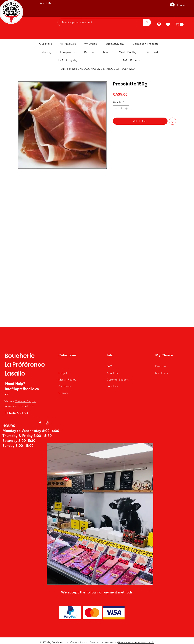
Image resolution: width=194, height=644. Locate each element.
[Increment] (127, 109)
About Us (112, 373)
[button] (180, 25)
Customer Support (26, 401)
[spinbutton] (121, 109)
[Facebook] (40, 423)
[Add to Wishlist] (173, 121)
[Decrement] (116, 109)
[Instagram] (47, 423)
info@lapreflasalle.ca (22, 389)
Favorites (161, 366)
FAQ (109, 366)
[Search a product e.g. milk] (99, 22)
